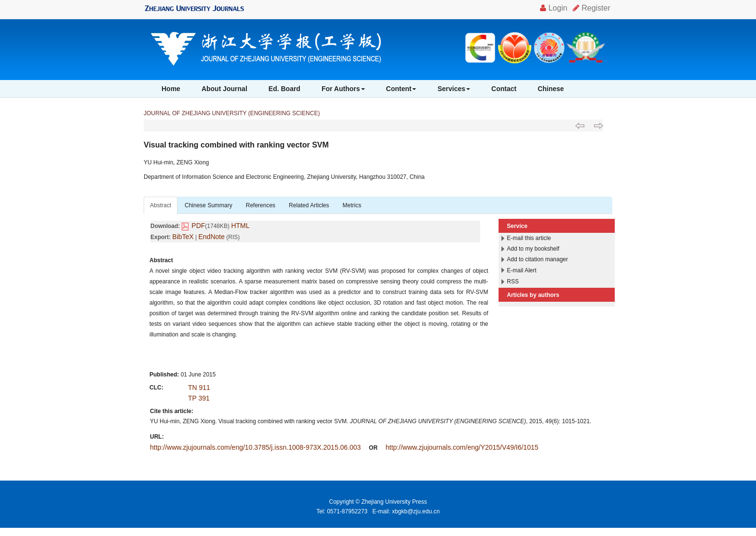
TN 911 (199, 388)
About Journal (224, 89)
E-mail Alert (521, 270)
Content (401, 89)
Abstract (161, 205)
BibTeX (183, 237)
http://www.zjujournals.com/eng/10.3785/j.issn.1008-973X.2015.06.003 (255, 447)
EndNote (212, 237)
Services (454, 89)
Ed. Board (284, 89)
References (261, 205)
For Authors (343, 89)
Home (171, 89)
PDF (198, 226)
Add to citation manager (537, 259)
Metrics (352, 205)
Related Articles (309, 205)
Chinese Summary (209, 205)
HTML (240, 226)
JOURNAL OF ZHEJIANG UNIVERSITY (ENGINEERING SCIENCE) (232, 113)
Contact (504, 89)
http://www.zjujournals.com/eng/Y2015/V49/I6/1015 (462, 447)
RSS (513, 281)
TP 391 (199, 398)
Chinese (551, 89)
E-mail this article (529, 238)
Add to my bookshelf (533, 249)
